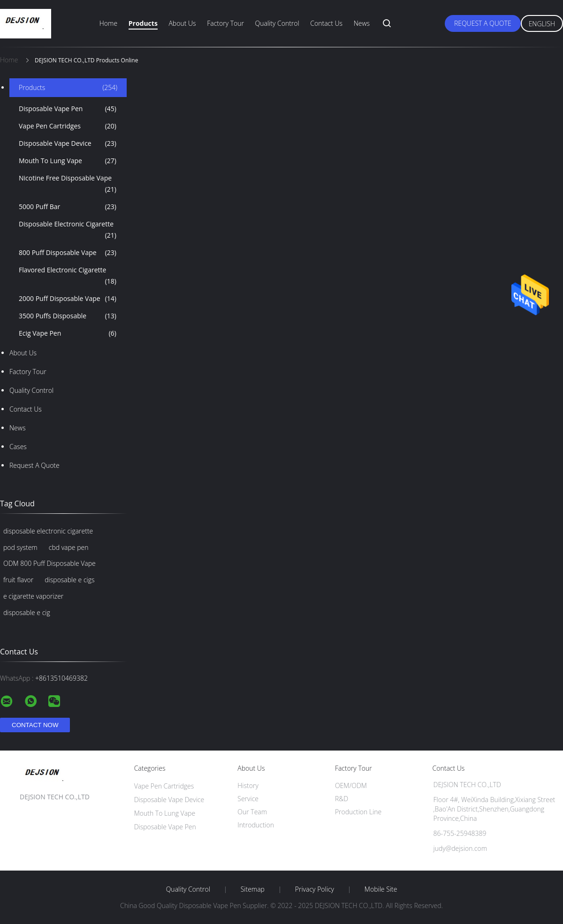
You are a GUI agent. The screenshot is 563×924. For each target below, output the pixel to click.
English (542, 24)
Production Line (358, 812)
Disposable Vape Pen (68, 109)
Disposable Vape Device (68, 143)
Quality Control (277, 23)
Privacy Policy (315, 889)
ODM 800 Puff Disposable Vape (49, 563)
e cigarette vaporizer (33, 596)
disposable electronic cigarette (48, 531)
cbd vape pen (69, 547)
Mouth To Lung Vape (68, 161)
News (362, 23)
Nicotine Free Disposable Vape (68, 184)
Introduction (256, 825)
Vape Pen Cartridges (68, 126)
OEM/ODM (351, 785)
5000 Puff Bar (68, 207)
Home (108, 23)
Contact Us (326, 23)
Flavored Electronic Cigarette (68, 276)
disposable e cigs (69, 580)
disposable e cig (27, 612)
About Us (182, 23)
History (248, 785)
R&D (342, 799)
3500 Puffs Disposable (68, 316)
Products (143, 23)
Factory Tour (225, 23)
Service (248, 799)
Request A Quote (483, 23)
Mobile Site (381, 889)
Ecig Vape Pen (68, 333)
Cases (18, 447)
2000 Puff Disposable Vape (68, 299)
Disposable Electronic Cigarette (68, 230)
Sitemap (253, 889)
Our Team (252, 812)
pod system (20, 547)
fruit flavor (18, 580)
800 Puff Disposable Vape (68, 253)
